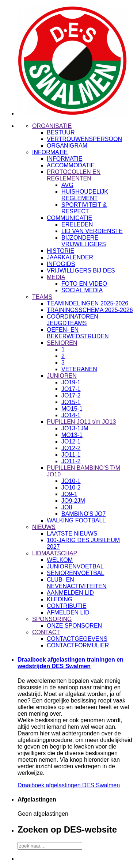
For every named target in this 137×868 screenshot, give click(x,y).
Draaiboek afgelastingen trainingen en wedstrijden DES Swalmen (71, 663)
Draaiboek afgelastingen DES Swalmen (69, 785)
